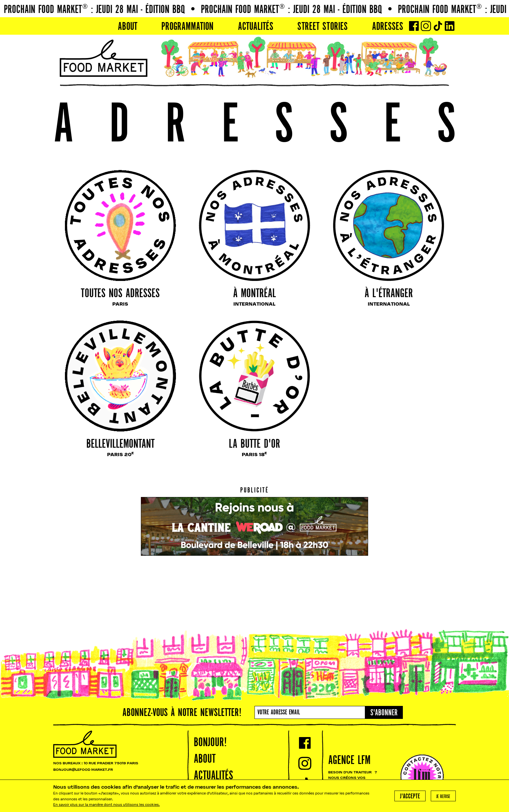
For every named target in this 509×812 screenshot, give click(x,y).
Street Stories (323, 27)
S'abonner (384, 713)
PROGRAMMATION (187, 27)
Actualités (256, 27)
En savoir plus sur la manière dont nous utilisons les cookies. (106, 805)
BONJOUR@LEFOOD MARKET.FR (83, 770)
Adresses (388, 27)
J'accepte (410, 797)
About (128, 27)
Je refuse (443, 797)
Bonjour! (210, 743)
